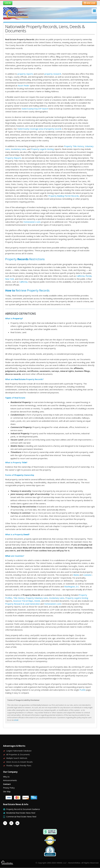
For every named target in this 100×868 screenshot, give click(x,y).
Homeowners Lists (32, 222)
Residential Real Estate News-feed (21, 813)
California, (24, 282)
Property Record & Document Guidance (23, 809)
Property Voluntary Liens (37, 598)
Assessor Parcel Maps (23, 601)
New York (10, 279)
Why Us (6, 777)
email (16, 720)
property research (53, 74)
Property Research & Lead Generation (23, 604)
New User (90, 3)
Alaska (76, 575)
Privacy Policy (9, 788)
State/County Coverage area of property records (40, 129)
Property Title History (74, 146)
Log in (8, 3)
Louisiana (87, 575)
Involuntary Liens (19, 149)
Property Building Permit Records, (64, 196)
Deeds (37, 601)
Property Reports (13, 158)
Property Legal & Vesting (42, 149)
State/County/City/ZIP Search (35, 109)
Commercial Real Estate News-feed (21, 817)
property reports (25, 74)
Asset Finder (24, 86)
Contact (7, 784)
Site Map (7, 792)
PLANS (83, 690)
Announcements (10, 780)
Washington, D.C (72, 587)
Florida (89, 276)
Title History (19, 598)
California (80, 276)
